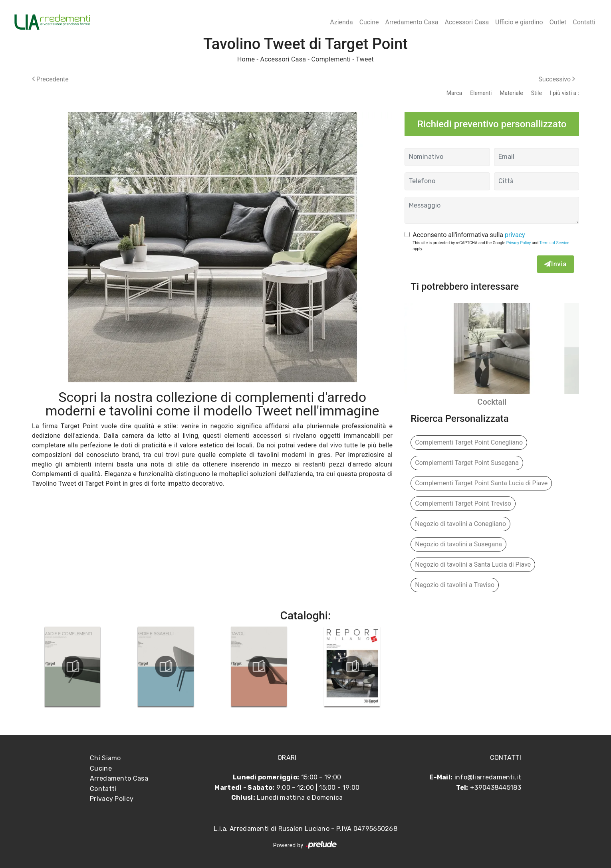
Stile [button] (537, 93)
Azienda (341, 22)
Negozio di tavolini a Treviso (455, 585)
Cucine (369, 22)
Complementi (331, 59)
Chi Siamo (105, 758)
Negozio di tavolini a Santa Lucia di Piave (473, 564)
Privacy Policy (519, 243)
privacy (515, 235)
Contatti (584, 22)
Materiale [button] (511, 93)
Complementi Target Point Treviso (463, 503)
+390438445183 (496, 788)
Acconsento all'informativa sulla (469, 235)
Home (246, 59)
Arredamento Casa (412, 22)
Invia (555, 264)
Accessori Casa (467, 22)
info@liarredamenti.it (488, 777)
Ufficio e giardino (519, 22)
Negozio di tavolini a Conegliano (460, 524)
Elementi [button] (481, 93)
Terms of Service (554, 243)
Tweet (365, 59)
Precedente (50, 79)
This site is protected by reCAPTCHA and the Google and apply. (491, 246)
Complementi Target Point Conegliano (469, 442)
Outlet (558, 22)
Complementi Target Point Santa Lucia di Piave (481, 483)
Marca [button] (454, 93)
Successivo (557, 79)
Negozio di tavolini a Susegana (458, 544)
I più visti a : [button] (564, 93)
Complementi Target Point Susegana (467, 463)
